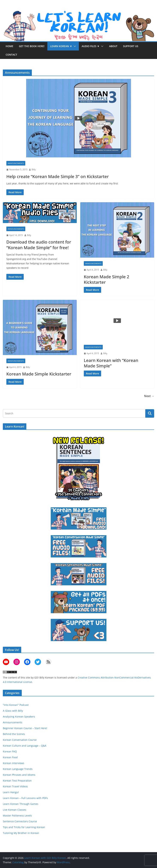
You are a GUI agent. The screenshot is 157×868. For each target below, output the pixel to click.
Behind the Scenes (14, 734)
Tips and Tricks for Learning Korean (24, 827)
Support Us (131, 46)
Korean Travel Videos (15, 786)
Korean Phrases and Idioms (19, 775)
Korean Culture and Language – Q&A (25, 746)
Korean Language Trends (18, 769)
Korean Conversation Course (20, 740)
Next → (149, 396)
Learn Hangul (11, 792)
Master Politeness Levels (17, 816)
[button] (74, 46)
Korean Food (10, 757)
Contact (11, 55)
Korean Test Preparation (17, 781)
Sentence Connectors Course (20, 821)
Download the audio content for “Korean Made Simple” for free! (39, 245)
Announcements (16, 163)
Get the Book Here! (32, 46)
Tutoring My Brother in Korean (21, 833)
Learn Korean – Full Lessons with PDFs (25, 798)
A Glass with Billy (13, 711)
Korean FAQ (10, 751)
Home (9, 46)
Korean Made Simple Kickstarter (39, 374)
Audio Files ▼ (91, 46)
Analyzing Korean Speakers (19, 717)
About (113, 46)
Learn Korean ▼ (61, 46)
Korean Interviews (14, 763)
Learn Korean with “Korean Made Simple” (111, 363)
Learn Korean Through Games (21, 804)
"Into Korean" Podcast (16, 705)
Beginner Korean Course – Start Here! (25, 728)
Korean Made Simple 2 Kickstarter (107, 279)
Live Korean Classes (14, 810)
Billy (34, 169)
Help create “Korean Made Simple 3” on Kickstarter (58, 176)
